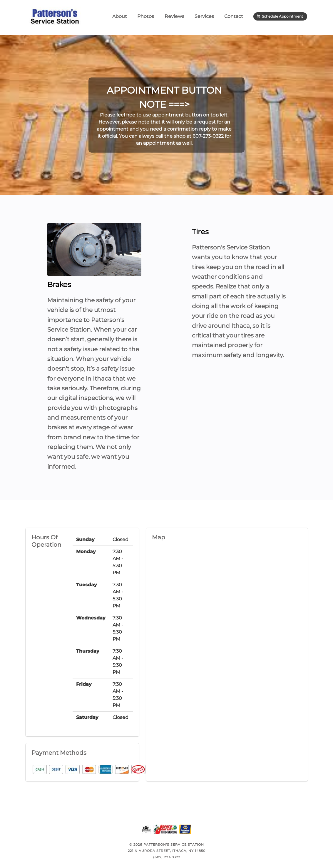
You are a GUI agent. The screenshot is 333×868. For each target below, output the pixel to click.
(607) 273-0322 (167, 857)
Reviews (174, 17)
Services (204, 18)
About (120, 17)
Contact (234, 17)
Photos (146, 17)
